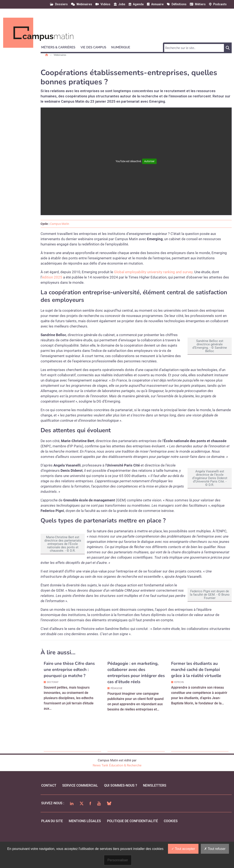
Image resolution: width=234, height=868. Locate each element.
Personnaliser (118, 860)
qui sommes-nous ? (121, 810)
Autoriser (149, 161)
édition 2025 (52, 277)
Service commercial (80, 810)
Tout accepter (183, 849)
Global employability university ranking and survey (153, 272)
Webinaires (60, 55)
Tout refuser (215, 849)
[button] (60, 47)
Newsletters (155, 810)
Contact (49, 810)
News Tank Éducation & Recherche (117, 790)
